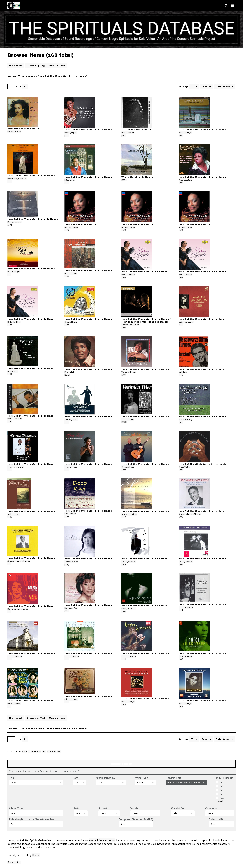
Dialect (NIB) (216, 819)
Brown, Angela (71, 133)
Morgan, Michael (14, 222)
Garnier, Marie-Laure (130, 325)
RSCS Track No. (225, 778)
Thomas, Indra (71, 467)
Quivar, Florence (186, 607)
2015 (124, 564)
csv (29, 751)
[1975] (67, 375)
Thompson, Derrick (16, 467)
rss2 (59, 751)
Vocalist (135, 808)
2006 (124, 611)
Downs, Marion (128, 133)
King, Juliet (69, 372)
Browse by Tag (36, 65)
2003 (10, 374)
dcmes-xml (36, 751)
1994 (181, 610)
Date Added (223, 87)
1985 (67, 183)
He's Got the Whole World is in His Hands (33, 219)
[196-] (181, 135)
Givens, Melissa (71, 322)
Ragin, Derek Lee (129, 608)
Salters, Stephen (129, 562)
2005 (10, 517)
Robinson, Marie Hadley (18, 609)
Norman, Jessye (71, 227)
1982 (10, 181)
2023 (67, 230)
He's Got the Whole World (23, 129)
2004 (181, 470)
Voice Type (142, 778)
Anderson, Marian (186, 322)
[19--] (124, 135)
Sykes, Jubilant (128, 467)
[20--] (67, 135)
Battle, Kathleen (128, 275)
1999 (67, 422)
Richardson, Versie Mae (17, 179)
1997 (124, 517)
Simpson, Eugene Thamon (190, 514)
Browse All (16, 65)
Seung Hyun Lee (71, 562)
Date (75, 778)
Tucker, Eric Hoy (185, 419)
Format (103, 808)
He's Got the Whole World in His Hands (88, 130)
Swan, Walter (184, 467)
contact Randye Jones (102, 840)
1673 (221, 794)
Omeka (36, 855)
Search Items (57, 65)
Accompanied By (105, 778)
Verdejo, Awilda (71, 419)
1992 (67, 659)
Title (194, 87)
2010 (10, 659)
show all (220, 801)
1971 (181, 375)
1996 (9, 706)
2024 (181, 183)
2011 (9, 274)
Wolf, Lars (183, 372)
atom (24, 751)
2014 (10, 470)
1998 (124, 659)
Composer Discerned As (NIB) (136, 819)
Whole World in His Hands (137, 177)
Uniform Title (173, 778)
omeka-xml (52, 751)
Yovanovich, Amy (129, 372)
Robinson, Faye (71, 608)
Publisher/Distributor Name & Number (32, 819)
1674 (221, 798)
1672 (221, 790)
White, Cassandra (15, 419)
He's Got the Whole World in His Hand (145, 272)
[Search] (226, 6)
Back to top (14, 862)
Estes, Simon (70, 180)
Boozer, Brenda (14, 131)
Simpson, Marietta (129, 514)
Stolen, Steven (14, 514)
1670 (221, 782)
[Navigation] (232, 6)
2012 (181, 422)
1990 (67, 702)
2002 (10, 225)
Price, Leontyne (185, 133)
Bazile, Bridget (14, 271)
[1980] (124, 422)
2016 (9, 564)
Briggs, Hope (13, 371)
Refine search (122, 764)
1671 (221, 786)
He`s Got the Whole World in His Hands (202, 464)
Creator (206, 87)
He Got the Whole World (136, 130)
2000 (67, 276)
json (44, 751)
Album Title (16, 808)
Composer (211, 808)
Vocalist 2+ (177, 808)
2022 (67, 325)
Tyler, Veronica (128, 419)
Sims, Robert (70, 514)
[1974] (124, 180)
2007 (124, 375)
